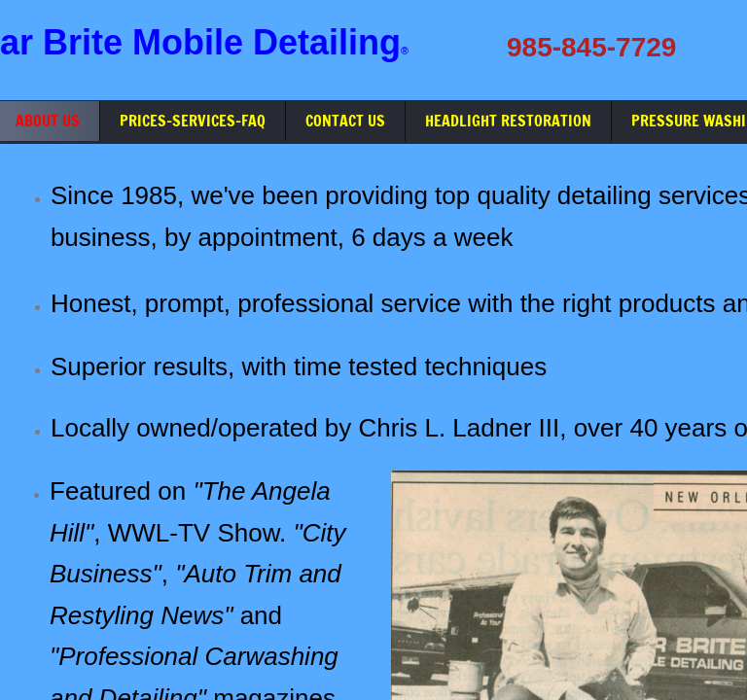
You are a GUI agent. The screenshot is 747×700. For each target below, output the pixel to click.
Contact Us (345, 121)
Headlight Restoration (508, 121)
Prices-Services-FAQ (193, 121)
